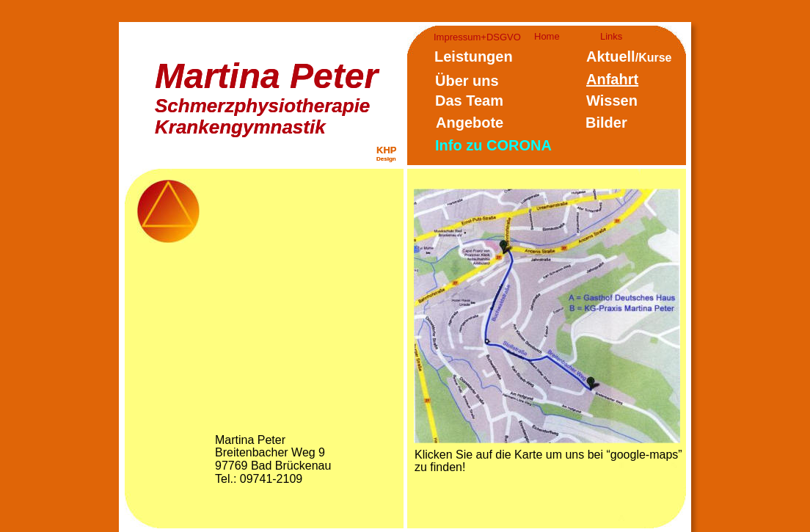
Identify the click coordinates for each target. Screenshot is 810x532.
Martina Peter (266, 76)
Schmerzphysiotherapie (262, 106)
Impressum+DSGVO (477, 37)
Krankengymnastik (240, 127)
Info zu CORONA (493, 145)
